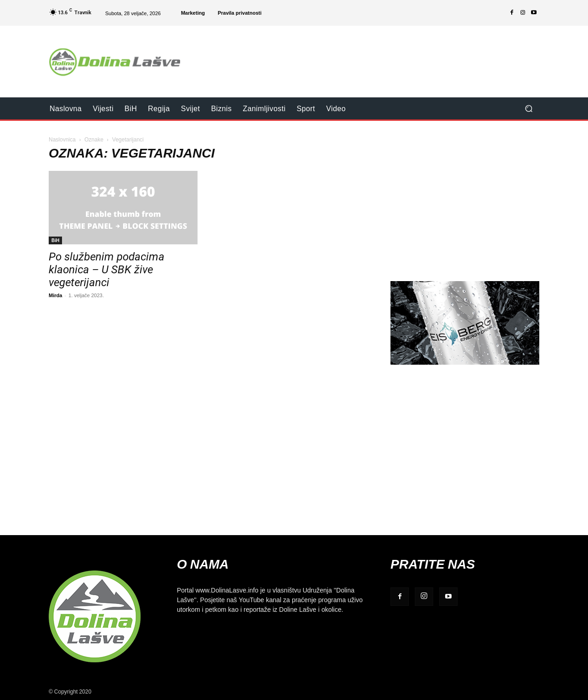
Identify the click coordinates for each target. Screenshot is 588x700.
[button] (529, 109)
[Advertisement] (371, 56)
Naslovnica (62, 139)
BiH (55, 240)
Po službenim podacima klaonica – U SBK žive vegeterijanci (107, 270)
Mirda (55, 295)
